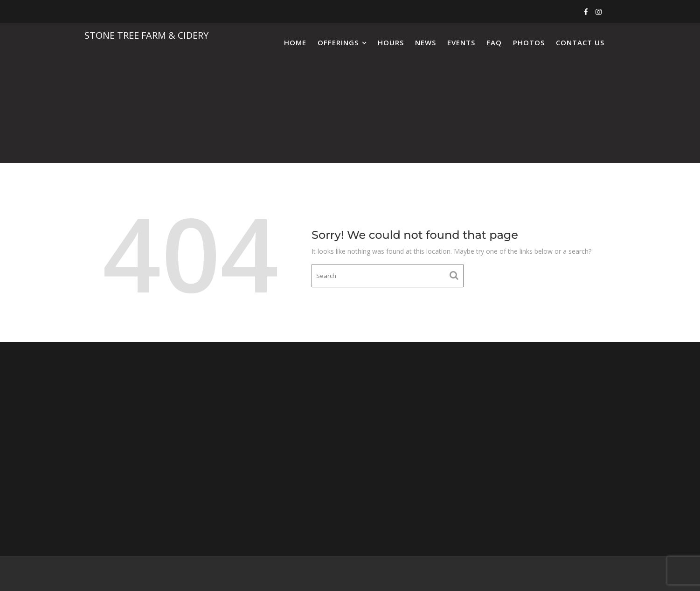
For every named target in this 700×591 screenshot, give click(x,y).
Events (461, 42)
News (426, 42)
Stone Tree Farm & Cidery (146, 35)
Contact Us (580, 42)
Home (295, 42)
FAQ (494, 42)
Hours (391, 42)
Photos (529, 42)
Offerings (338, 42)
